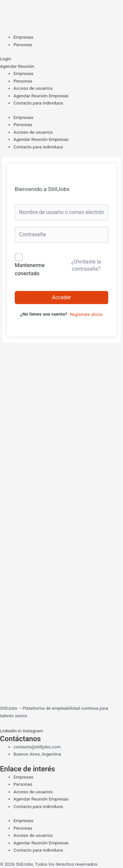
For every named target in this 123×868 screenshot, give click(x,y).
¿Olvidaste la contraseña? (86, 265)
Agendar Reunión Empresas (41, 96)
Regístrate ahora (86, 314)
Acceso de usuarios (33, 88)
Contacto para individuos (38, 103)
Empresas (23, 73)
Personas (23, 81)
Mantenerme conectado (30, 270)
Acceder (61, 297)
